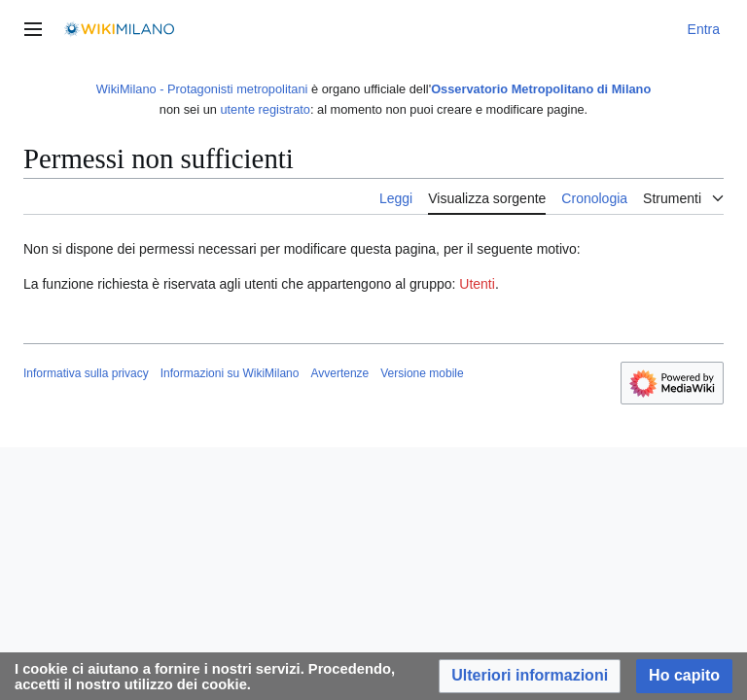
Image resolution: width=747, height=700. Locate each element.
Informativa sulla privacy (86, 373)
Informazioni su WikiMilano (230, 373)
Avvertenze (339, 373)
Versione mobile (422, 373)
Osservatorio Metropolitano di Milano (541, 89)
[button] (530, 676)
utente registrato (265, 109)
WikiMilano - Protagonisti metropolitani (202, 89)
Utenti (477, 284)
